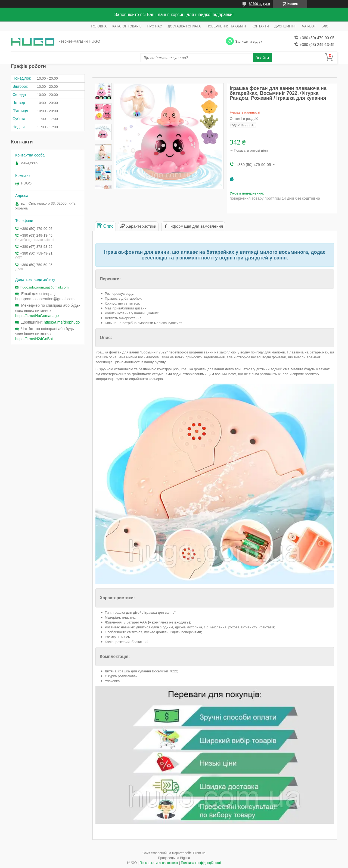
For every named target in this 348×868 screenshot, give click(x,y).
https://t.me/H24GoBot (34, 339)
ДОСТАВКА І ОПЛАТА (184, 26)
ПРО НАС (155, 26)
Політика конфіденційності (201, 863)
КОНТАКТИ (260, 26)
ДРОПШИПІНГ (286, 26)
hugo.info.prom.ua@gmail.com (44, 287)
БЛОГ (326, 26)
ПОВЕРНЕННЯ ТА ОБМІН (226, 26)
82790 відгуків (260, 4)
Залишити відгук (249, 41)
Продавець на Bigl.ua (174, 858)
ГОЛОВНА (99, 26)
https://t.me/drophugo (62, 322)
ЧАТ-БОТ (309, 26)
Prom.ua (199, 853)
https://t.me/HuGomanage (37, 316)
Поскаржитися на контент (159, 863)
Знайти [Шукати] (262, 58)
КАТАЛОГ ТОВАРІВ (127, 26)
